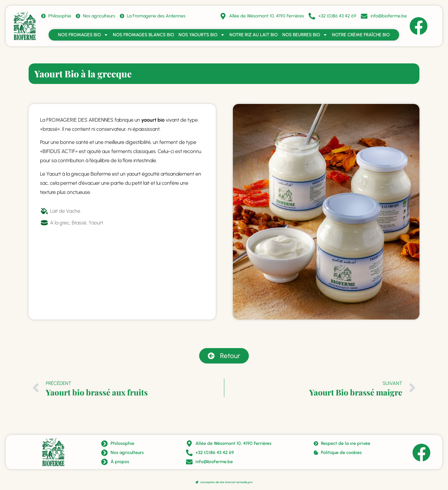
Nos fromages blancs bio (143, 35)
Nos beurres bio (305, 35)
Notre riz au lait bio (254, 35)
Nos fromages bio (83, 35)
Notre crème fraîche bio (361, 35)
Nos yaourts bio (202, 35)
